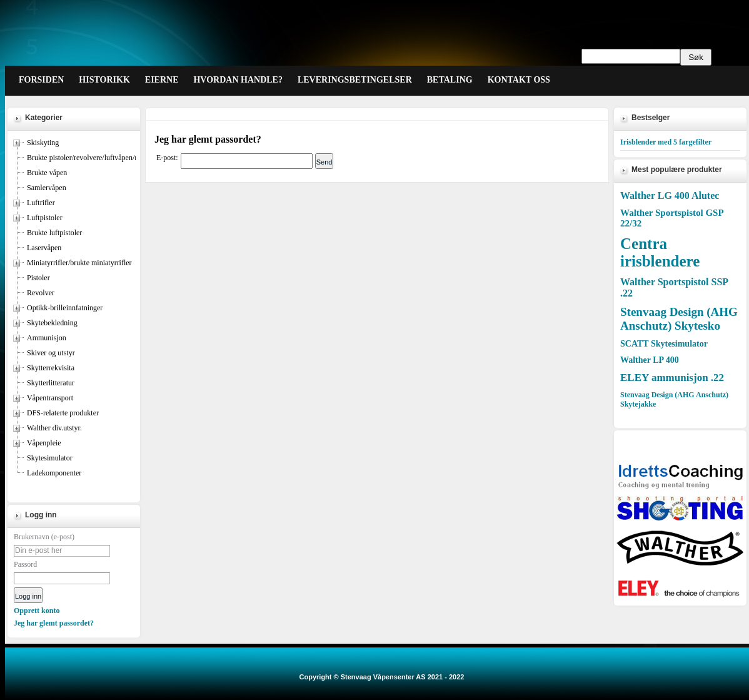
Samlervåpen (47, 188)
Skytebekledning (52, 323)
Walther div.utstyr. (54, 428)
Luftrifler (41, 203)
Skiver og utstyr (51, 353)
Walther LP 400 (650, 360)
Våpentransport (50, 398)
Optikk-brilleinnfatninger (65, 308)
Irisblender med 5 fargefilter (666, 142)
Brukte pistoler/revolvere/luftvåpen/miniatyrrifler (101, 158)
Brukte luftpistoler (54, 233)
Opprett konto (37, 611)
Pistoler (38, 278)
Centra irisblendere (660, 252)
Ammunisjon (47, 338)
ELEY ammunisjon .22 (672, 378)
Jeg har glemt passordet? (54, 623)
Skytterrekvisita (51, 368)
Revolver (41, 293)
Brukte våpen (47, 173)
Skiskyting (43, 143)
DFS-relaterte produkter (63, 413)
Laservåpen (44, 248)
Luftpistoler (45, 218)
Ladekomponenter (54, 473)
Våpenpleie (44, 443)
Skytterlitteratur (51, 383)
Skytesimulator (50, 458)
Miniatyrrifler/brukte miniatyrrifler (79, 263)
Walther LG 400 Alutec (670, 195)
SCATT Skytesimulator (664, 344)
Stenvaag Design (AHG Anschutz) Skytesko (679, 319)
